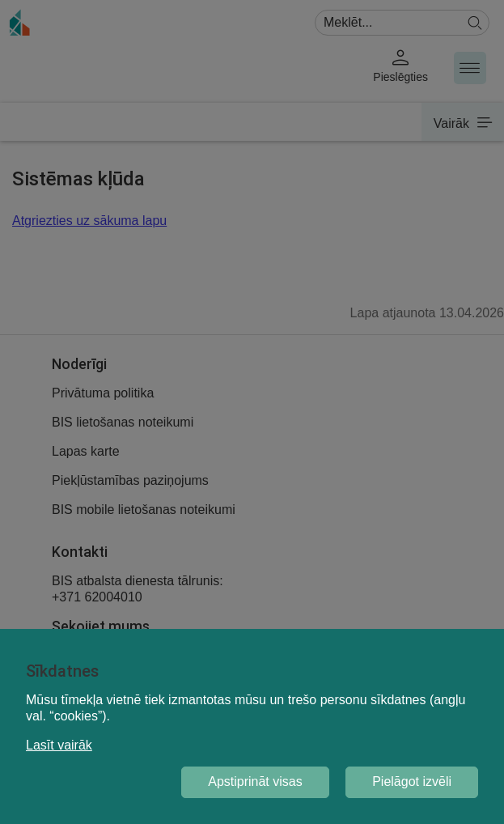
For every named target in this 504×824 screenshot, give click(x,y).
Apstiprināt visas (255, 782)
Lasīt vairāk (59, 745)
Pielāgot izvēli (412, 782)
